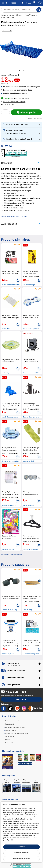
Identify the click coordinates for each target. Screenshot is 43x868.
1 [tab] (20, 70)
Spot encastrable (28, 505)
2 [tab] (23, 70)
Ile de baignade (7, 373)
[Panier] (40, 3)
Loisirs (11, 15)
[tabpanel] (21, 50)
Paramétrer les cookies (21, 853)
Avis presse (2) (9, 224)
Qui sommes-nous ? (12, 721)
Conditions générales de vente (15, 727)
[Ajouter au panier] (26, 112)
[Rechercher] (39, 10)
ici (12, 840)
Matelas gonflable (29, 461)
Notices (8, 740)
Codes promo (10, 737)
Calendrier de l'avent (9, 549)
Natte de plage (28, 610)
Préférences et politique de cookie (16, 733)
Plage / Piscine (30, 15)
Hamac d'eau (6, 329)
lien (23, 821)
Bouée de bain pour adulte (10, 461)
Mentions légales (11, 730)
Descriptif (6, 163)
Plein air (19, 15)
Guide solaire (10, 743)
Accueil (4, 15)
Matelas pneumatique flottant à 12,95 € (14, 216)
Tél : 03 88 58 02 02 (14, 666)
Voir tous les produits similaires (11, 554)
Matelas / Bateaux (8, 18)
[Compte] (34, 3)
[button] (14, 102)
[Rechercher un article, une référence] (21, 10)
